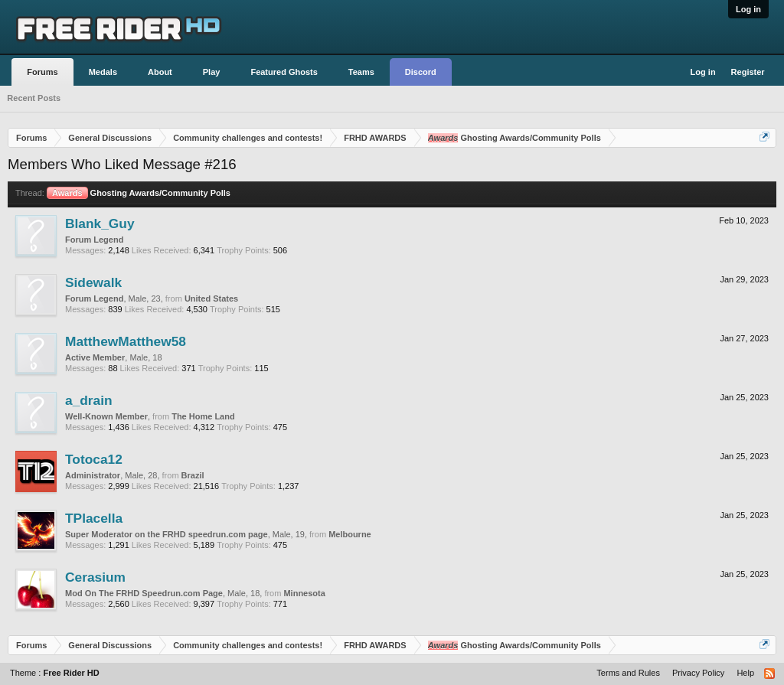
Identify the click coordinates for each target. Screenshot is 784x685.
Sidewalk (93, 282)
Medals (103, 72)
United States (211, 298)
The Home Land (203, 416)
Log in (748, 9)
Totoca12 (94, 459)
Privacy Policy (698, 673)
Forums (42, 72)
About (160, 72)
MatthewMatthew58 (126, 341)
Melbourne (350, 534)
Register (748, 72)
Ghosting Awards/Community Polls (139, 193)
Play (212, 72)
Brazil (193, 475)
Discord (421, 72)
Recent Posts (34, 98)
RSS (770, 674)
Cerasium (95, 577)
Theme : (55, 673)
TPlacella (94, 518)
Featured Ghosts (284, 72)
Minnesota (304, 593)
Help (745, 673)
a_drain (89, 400)
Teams (361, 72)
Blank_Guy (100, 223)
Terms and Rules (628, 673)
